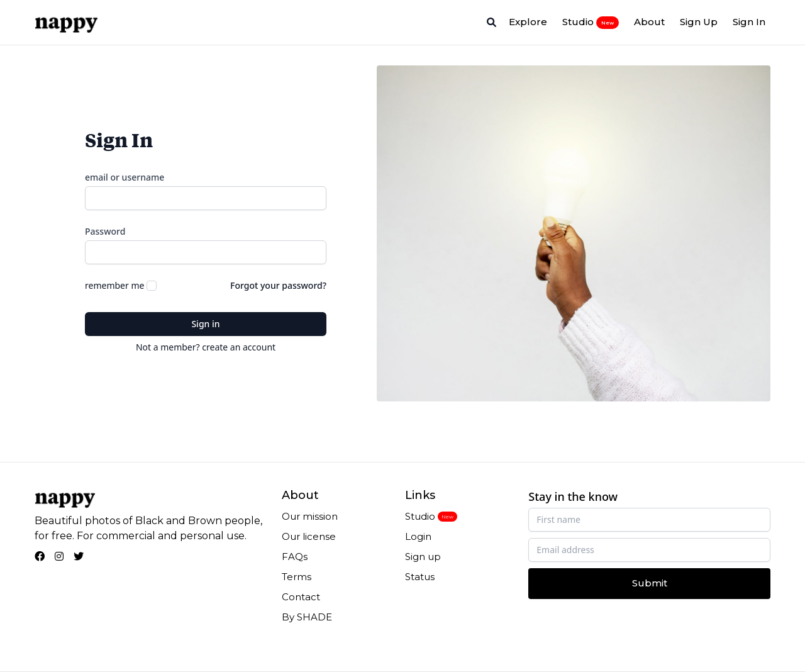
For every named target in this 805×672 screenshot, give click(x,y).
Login (418, 536)
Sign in (205, 324)
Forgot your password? (278, 285)
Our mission (310, 516)
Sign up (423, 557)
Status (420, 577)
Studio (591, 22)
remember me (114, 285)
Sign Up (699, 22)
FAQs (295, 557)
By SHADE (307, 617)
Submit (650, 583)
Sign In (749, 22)
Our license (309, 536)
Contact (301, 597)
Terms (297, 577)
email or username (125, 177)
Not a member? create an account (206, 347)
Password (105, 231)
